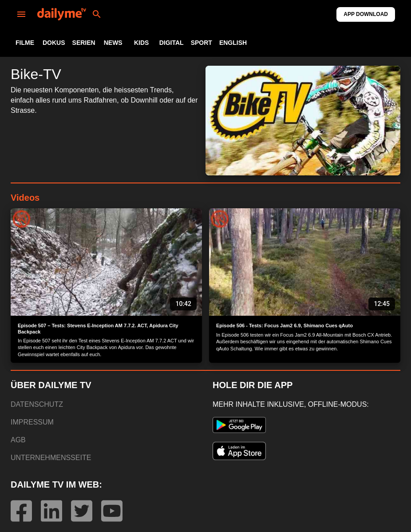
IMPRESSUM (32, 422)
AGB (18, 440)
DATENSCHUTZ (37, 404)
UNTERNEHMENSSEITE (51, 458)
